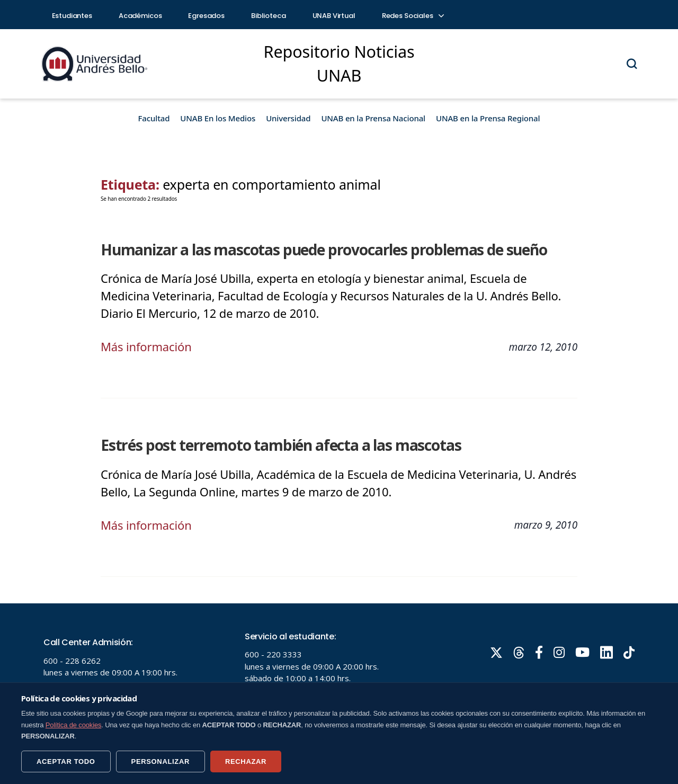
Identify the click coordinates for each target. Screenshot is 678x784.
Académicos (140, 16)
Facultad (154, 118)
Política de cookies (74, 725)
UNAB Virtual (334, 16)
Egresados (206, 16)
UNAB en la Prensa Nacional (373, 118)
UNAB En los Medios (218, 118)
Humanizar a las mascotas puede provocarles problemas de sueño (324, 250)
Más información (146, 346)
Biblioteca (269, 16)
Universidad (288, 118)
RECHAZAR (246, 761)
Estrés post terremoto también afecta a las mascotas (281, 445)
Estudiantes (72, 16)
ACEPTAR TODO (66, 761)
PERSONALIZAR (160, 761)
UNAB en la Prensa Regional (488, 118)
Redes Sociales (413, 16)
